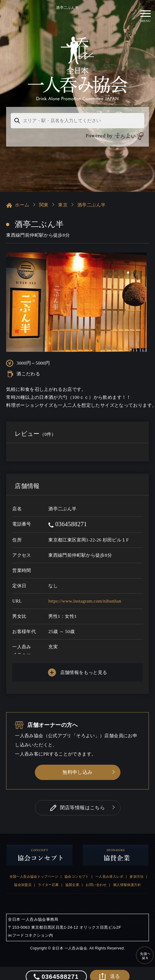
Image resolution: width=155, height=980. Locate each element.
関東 (44, 199)
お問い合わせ (96, 879)
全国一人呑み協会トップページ (34, 871)
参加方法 (137, 871)
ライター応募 (48, 879)
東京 (63, 199)
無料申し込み (77, 766)
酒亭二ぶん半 (91, 199)
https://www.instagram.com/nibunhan (85, 595)
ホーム (18, 199)
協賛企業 (72, 879)
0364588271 (68, 518)
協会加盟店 (23, 879)
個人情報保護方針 (127, 879)
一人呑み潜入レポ (109, 871)
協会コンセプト (77, 871)
